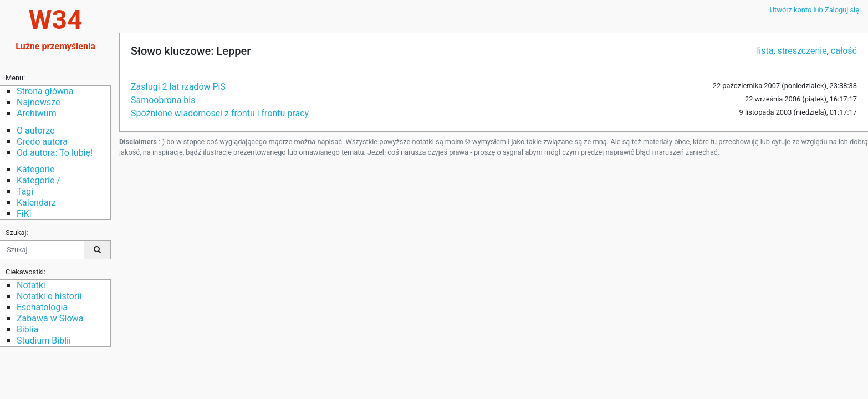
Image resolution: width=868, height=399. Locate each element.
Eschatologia (42, 307)
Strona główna (45, 91)
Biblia (27, 329)
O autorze (35, 131)
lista (765, 51)
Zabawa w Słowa (50, 318)
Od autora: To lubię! (55, 153)
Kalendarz (36, 203)
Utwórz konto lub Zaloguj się (815, 10)
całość (844, 51)
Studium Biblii (44, 341)
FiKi (24, 214)
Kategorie (35, 169)
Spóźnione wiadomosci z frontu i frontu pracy (220, 113)
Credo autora (42, 142)
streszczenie (802, 51)
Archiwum (37, 113)
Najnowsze (38, 102)
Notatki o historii (49, 296)
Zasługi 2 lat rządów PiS (178, 87)
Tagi (25, 191)
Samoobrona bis (163, 100)
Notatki (31, 285)
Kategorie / (39, 180)
